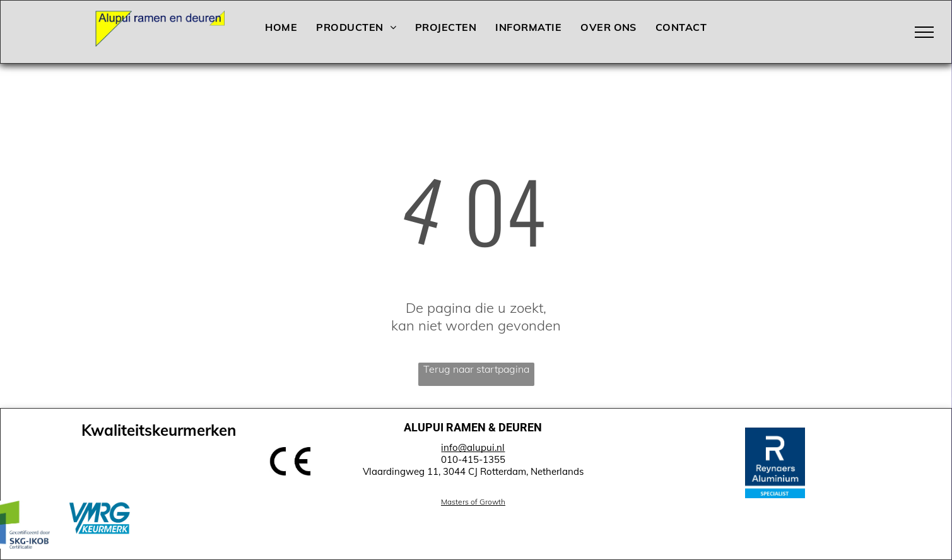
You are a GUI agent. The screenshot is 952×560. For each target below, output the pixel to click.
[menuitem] (281, 27)
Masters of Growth (473, 502)
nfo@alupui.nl (474, 447)
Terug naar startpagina (476, 369)
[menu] (924, 32)
